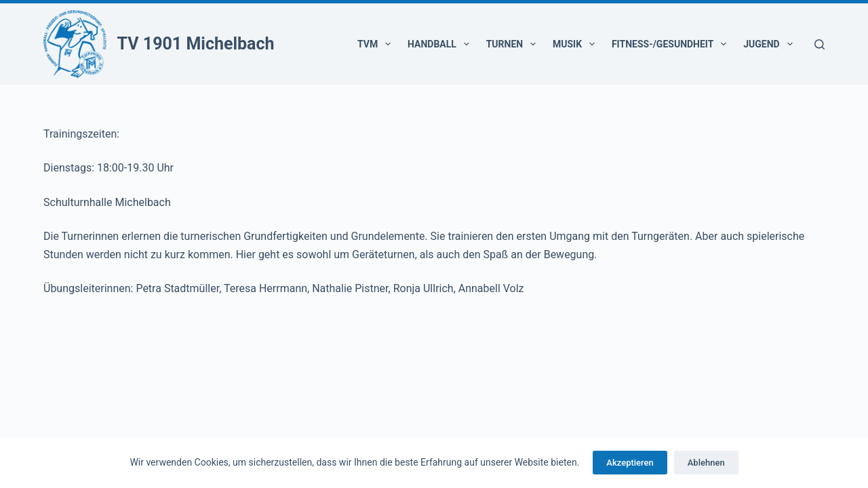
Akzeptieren (630, 463)
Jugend (770, 44)
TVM (377, 44)
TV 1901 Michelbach (196, 44)
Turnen (514, 44)
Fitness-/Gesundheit (672, 44)
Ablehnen (706, 463)
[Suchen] (820, 44)
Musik (576, 44)
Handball (441, 44)
